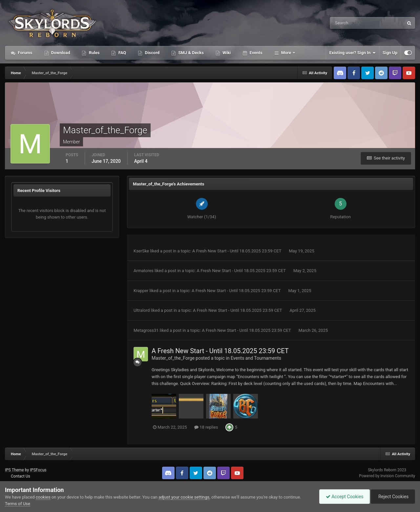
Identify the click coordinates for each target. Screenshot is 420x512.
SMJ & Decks (190, 53)
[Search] (347, 23)
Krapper (141, 291)
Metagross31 (146, 330)
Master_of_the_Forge (173, 358)
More (286, 53)
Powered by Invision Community (387, 476)
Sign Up (390, 53)
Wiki (226, 53)
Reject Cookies (392, 497)
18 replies (206, 427)
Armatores (144, 271)
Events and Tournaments (256, 358)
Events (255, 53)
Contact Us (21, 476)
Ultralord (142, 310)
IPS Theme (14, 470)
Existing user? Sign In (353, 53)
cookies (43, 497)
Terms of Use (18, 504)
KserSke (141, 251)
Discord (152, 53)
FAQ (122, 53)
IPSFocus (38, 470)
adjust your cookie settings (184, 497)
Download (60, 53)
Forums (25, 53)
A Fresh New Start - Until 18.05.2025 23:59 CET (237, 251)
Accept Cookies (343, 497)
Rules (94, 53)
